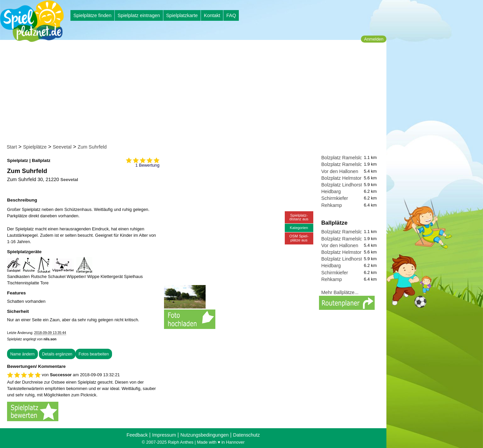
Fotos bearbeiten (94, 354)
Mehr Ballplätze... (340, 292)
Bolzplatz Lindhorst (342, 185)
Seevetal (62, 147)
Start (12, 147)
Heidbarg (331, 191)
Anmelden (374, 39)
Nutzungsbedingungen (205, 435)
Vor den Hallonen (340, 171)
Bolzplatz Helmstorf (342, 178)
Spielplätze (35, 147)
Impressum (164, 435)
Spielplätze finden (93, 15)
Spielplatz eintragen (139, 15)
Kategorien (299, 228)
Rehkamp (332, 205)
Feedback (137, 435)
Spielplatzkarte (182, 15)
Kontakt (212, 15)
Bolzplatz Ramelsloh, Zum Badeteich (361, 164)
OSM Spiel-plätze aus (299, 238)
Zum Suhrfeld (92, 147)
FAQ (231, 15)
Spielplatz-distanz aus (299, 217)
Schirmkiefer (335, 198)
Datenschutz (247, 435)
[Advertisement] (195, 93)
